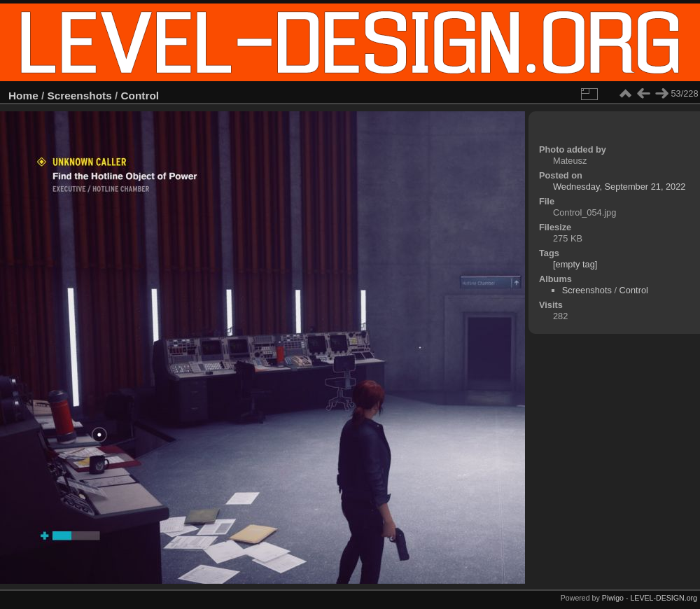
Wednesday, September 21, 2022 (619, 187)
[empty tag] (575, 264)
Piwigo (613, 598)
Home (23, 96)
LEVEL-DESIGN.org (664, 598)
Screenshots (80, 96)
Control (140, 96)
